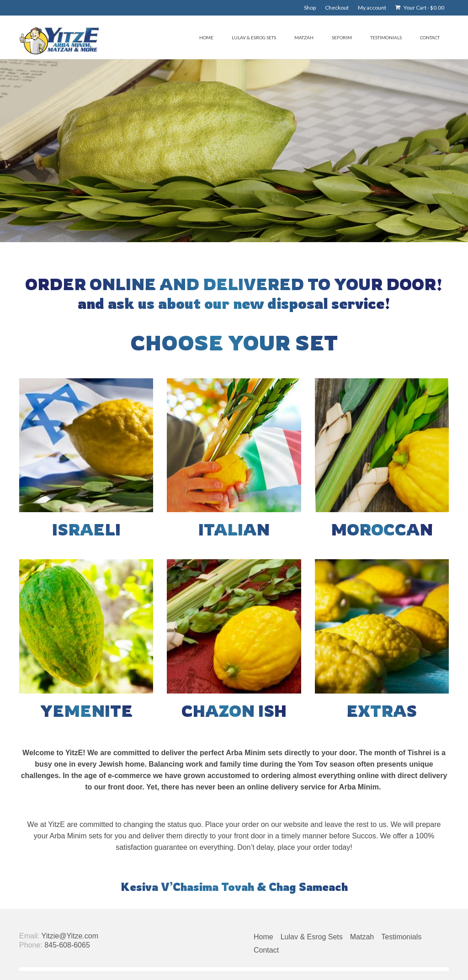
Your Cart (420, 8)
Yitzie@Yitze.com (70, 936)
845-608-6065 (67, 945)
